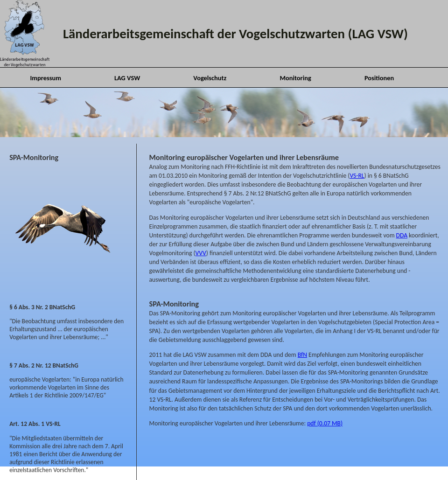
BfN (302, 355)
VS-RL (357, 176)
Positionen (379, 78)
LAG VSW (127, 78)
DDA (402, 235)
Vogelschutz (210, 78)
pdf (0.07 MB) (325, 423)
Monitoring (295, 78)
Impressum (45, 78)
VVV (201, 253)
